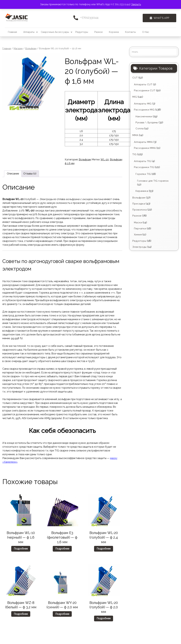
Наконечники (144, 117)
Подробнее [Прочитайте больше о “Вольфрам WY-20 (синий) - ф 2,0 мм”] (62, 614)
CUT (135, 78)
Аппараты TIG (143, 161)
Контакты (130, 32)
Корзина (114, 32)
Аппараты (29, 32)
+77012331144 (89, 18)
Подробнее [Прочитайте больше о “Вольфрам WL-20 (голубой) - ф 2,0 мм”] (104, 618)
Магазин (18, 48)
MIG (135, 97)
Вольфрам (31, 48)
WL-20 (105, 160)
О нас (146, 32)
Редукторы (82, 32)
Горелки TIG (143, 174)
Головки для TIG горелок (153, 181)
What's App (158, 18)
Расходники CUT (145, 91)
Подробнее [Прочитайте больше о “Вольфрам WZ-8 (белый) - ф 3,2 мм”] (21, 614)
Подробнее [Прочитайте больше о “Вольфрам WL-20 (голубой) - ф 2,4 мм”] (104, 549)
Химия (138, 235)
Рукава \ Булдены (147, 123)
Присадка (139, 204)
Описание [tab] (13, 174)
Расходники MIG (144, 110)
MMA (135, 135)
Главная (12, 32)
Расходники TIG (144, 167)
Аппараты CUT (143, 84)
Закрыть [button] (136, 4)
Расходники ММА (145, 148)
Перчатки (140, 229)
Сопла (140, 129)
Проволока (140, 210)
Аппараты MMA (143, 142)
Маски (138, 223)
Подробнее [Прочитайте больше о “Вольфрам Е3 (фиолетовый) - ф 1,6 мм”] (62, 549)
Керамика (142, 191)
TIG (134, 154)
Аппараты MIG (143, 104)
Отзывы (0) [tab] (30, 174)
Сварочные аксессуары (55, 32)
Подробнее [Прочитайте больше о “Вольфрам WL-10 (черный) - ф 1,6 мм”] (21, 549)
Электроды (139, 247)
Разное (98, 32)
